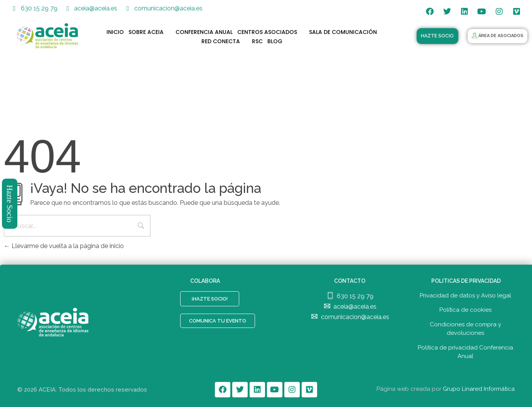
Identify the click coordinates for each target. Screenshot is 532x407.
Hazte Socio (10, 203)
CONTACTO (350, 281)
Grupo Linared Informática (479, 389)
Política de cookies (465, 310)
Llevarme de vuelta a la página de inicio (64, 246)
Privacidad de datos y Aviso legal (465, 296)
